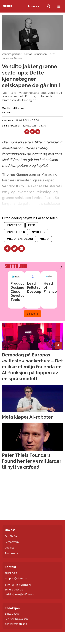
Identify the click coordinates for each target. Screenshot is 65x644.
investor (14, 225)
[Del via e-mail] (38, 132)
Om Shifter (11, 536)
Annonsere (11, 553)
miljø (44, 239)
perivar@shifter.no (16, 624)
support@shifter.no (16, 578)
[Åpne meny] (59, 6)
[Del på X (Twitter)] (32, 132)
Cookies (9, 547)
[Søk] (48, 6)
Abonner (34, 6)
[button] (60, 267)
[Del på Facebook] (27, 132)
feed (32, 225)
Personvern (12, 542)
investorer (16, 232)
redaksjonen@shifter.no (19, 594)
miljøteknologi (20, 239)
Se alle (31, 314)
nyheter (39, 232)
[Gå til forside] (7, 6)
